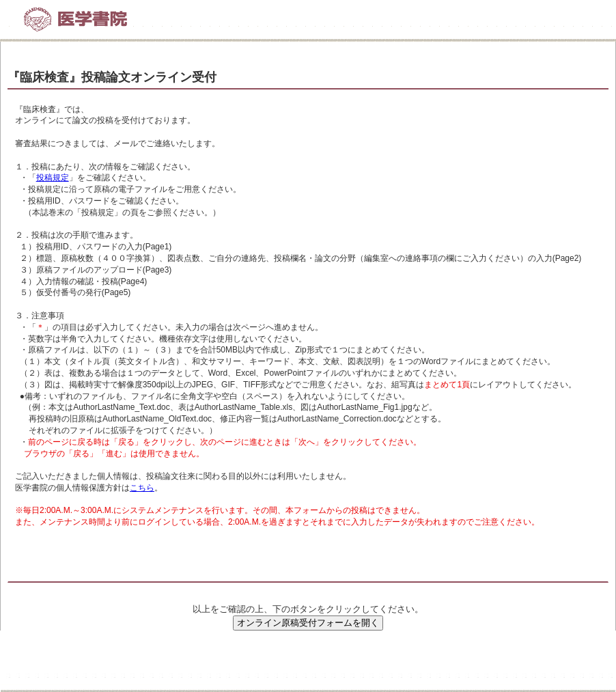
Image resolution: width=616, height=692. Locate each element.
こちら (142, 488)
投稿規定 (53, 178)
